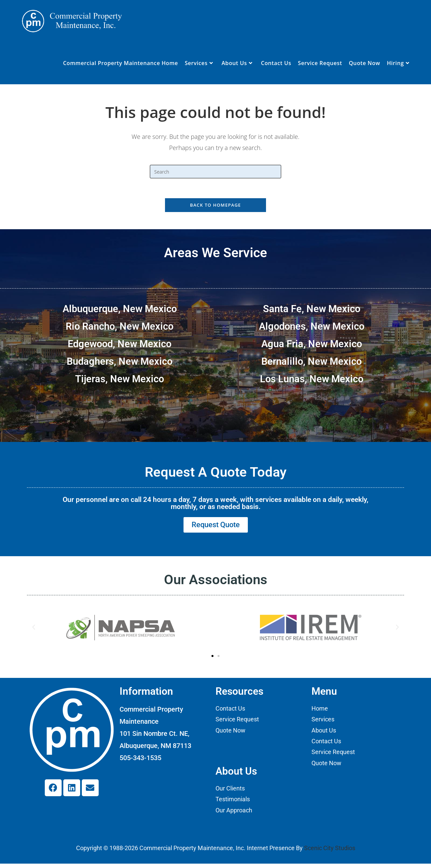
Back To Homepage (215, 206)
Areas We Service (215, 253)
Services (323, 724)
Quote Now (230, 734)
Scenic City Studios (330, 852)
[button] (34, 631)
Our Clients (230, 792)
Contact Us (230, 712)
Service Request (237, 724)
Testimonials (233, 803)
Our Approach (234, 814)
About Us (324, 734)
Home (320, 712)
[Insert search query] (215, 172)
